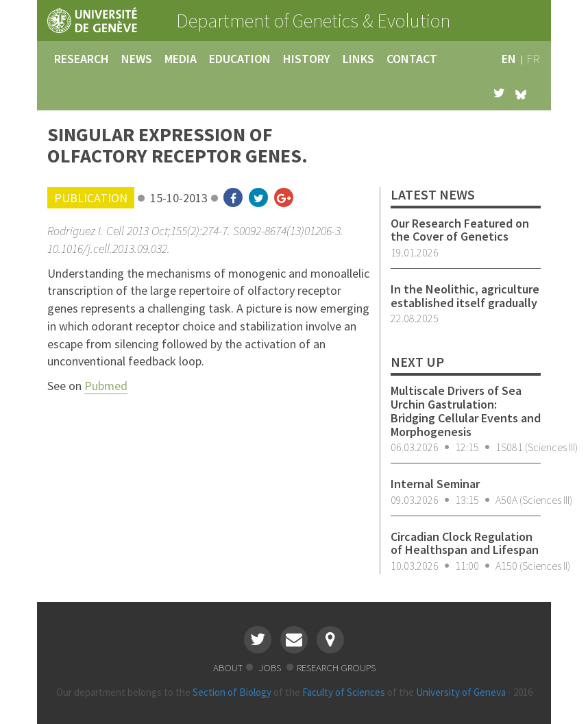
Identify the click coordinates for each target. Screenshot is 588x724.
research (82, 59)
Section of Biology (232, 692)
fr (533, 59)
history (307, 59)
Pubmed (106, 386)
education (240, 59)
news (137, 59)
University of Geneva (461, 692)
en (509, 59)
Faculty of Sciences (344, 692)
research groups (336, 667)
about (228, 667)
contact (412, 59)
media (181, 59)
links (358, 59)
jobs (271, 667)
